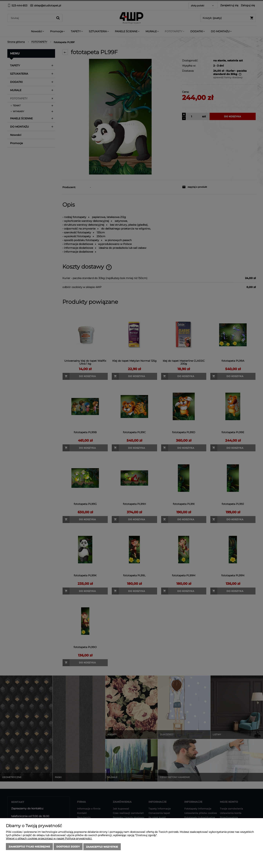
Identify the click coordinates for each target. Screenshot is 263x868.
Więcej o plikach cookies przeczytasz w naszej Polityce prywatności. (49, 839)
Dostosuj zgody (68, 847)
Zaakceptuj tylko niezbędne (29, 847)
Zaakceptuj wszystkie (102, 847)
